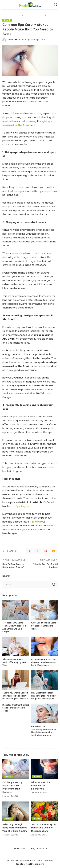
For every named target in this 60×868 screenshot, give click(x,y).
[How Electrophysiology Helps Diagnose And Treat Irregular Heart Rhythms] (44, 680)
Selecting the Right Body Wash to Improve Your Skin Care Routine (15, 828)
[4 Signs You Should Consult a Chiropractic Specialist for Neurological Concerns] (16, 680)
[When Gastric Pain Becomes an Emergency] (44, 769)
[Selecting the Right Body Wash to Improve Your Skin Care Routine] (16, 811)
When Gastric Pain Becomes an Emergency (41, 786)
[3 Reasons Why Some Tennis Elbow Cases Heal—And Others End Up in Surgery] (16, 610)
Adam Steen (14, 40)
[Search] (56, 5)
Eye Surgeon (23, 506)
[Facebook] (30, 551)
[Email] (54, 551)
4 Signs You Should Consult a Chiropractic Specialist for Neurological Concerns (15, 696)
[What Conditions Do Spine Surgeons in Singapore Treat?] (44, 610)
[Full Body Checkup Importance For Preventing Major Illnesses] (16, 769)
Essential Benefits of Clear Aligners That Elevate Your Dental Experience (44, 662)
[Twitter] (38, 551)
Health (7, 20)
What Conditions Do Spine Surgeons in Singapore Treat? (44, 626)
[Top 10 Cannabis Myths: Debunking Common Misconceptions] (44, 811)
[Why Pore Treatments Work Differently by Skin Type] (16, 646)
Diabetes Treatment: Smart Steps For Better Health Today (16, 708)
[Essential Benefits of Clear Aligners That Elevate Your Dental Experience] (44, 646)
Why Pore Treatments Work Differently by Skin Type (14, 662)
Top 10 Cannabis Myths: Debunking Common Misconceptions (44, 828)
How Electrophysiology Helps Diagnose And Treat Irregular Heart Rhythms (44, 696)
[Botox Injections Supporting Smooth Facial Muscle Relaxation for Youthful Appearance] (44, 713)
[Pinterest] (46, 551)
